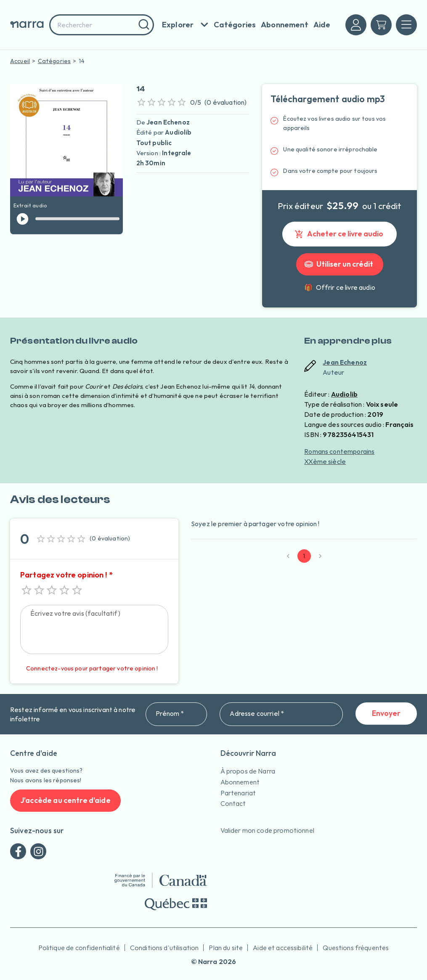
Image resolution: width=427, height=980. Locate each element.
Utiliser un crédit (340, 264)
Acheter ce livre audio (339, 234)
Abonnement (240, 782)
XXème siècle (325, 461)
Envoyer (386, 714)
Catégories (54, 61)
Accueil (20, 61)
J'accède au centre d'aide (65, 801)
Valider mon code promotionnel (267, 830)
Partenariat (238, 793)
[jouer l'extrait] (23, 219)
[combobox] (102, 25)
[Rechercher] (143, 25)
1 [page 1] (304, 556)
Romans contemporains (339, 451)
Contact (233, 803)
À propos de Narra (248, 771)
